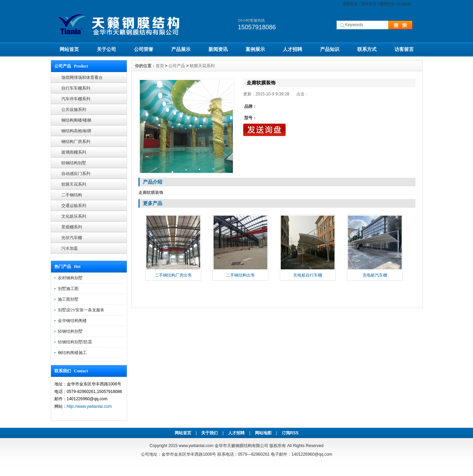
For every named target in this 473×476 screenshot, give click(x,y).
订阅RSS (290, 433)
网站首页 (69, 49)
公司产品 (177, 66)
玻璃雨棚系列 (74, 152)
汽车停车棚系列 (76, 99)
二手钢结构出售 (240, 275)
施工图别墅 (68, 299)
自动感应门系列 (76, 174)
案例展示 (255, 49)
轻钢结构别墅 (74, 163)
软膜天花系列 (74, 184)
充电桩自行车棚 (308, 275)
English (404, 4)
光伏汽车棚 (72, 238)
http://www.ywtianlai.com (89, 406)
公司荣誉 (144, 49)
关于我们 (209, 433)
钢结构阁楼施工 (72, 353)
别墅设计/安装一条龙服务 (81, 310)
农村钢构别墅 (70, 278)
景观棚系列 (72, 227)
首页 (160, 66)
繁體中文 (387, 4)
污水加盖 (70, 248)
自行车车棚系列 (76, 88)
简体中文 (369, 4)
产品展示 (181, 49)
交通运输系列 (74, 206)
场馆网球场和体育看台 (82, 77)
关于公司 (106, 49)
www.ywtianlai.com (196, 446)
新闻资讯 (218, 49)
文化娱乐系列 (74, 216)
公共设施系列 (74, 110)
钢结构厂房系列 (76, 142)
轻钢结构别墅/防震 (75, 342)
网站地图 (263, 433)
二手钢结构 (72, 195)
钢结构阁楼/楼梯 (76, 120)
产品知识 (330, 49)
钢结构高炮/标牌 (76, 131)
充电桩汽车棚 (375, 275)
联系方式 (367, 49)
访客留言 (404, 49)
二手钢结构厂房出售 (173, 275)
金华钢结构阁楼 (72, 321)
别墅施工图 (68, 289)
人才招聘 (292, 49)
